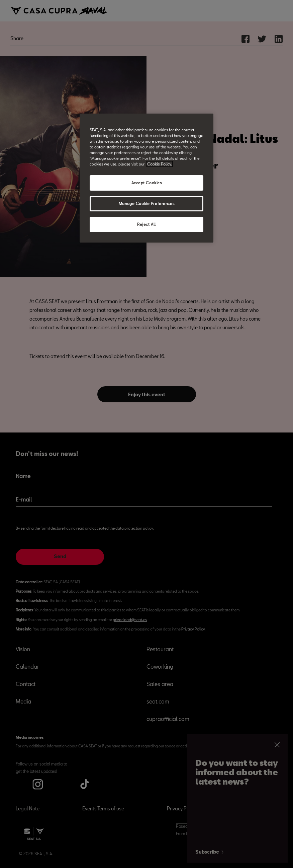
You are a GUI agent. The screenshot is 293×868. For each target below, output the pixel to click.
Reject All (146, 224)
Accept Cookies (147, 183)
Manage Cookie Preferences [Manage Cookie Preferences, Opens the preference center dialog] (146, 204)
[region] (146, 178)
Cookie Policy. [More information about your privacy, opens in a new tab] (160, 164)
